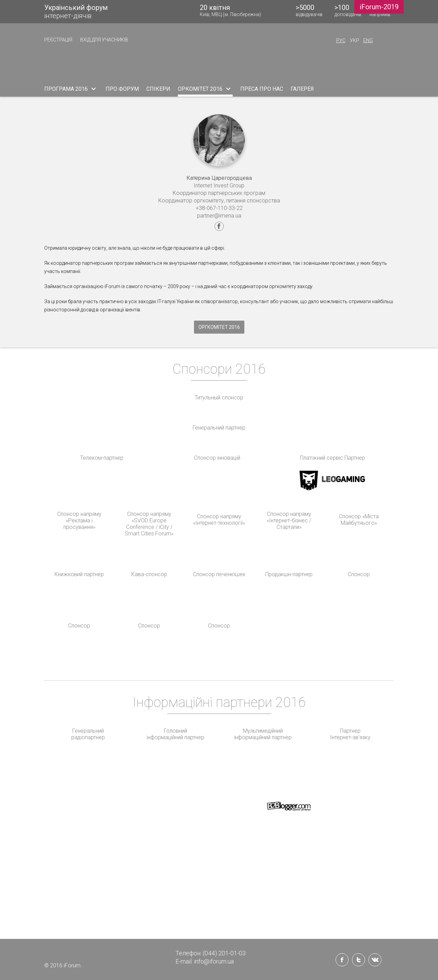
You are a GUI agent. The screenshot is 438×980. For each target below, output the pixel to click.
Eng (368, 40)
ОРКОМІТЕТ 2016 (205, 89)
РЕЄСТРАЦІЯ (58, 40)
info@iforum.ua (214, 961)
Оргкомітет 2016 (219, 327)
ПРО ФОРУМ (122, 89)
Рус (341, 40)
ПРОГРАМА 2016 (71, 89)
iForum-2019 (379, 7)
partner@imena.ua (219, 216)
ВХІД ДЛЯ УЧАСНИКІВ (104, 40)
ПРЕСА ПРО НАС (262, 89)
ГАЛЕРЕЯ (302, 89)
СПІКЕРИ (158, 89)
